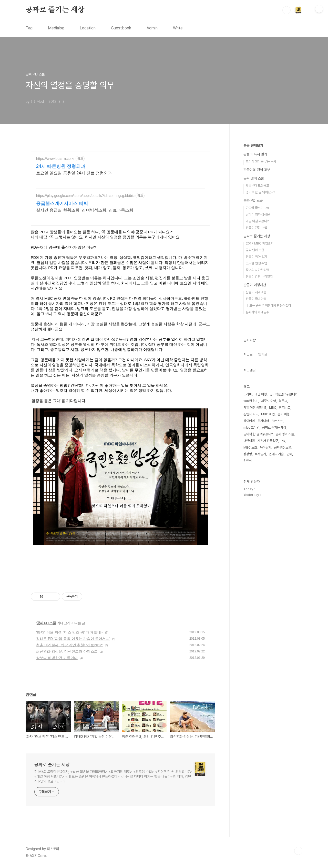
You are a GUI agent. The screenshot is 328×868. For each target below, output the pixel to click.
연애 (289, 454)
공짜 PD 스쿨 (46, 623)
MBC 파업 (268, 414)
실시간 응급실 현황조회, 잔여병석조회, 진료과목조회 (85, 210)
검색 (286, 10)
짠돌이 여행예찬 (255, 285)
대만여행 (249, 441)
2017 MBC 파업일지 (260, 243)
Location (88, 28)
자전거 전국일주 (268, 441)
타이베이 (249, 421)
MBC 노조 (250, 447)
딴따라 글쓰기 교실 (258, 208)
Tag (29, 28)
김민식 (248, 461)
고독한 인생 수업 (256, 263)
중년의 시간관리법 (257, 270)
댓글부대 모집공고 (257, 186)
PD (283, 441)
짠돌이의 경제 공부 (257, 170)
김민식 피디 (251, 414)
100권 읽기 (251, 401)
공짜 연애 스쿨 (255, 250)
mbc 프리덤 (251, 427)
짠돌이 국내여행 (256, 299)
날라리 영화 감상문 (258, 214)
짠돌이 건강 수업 (256, 228)
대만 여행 (261, 394)
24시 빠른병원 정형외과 (61, 166)
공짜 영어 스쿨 (254, 178)
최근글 (248, 354)
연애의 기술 (276, 454)
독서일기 (260, 454)
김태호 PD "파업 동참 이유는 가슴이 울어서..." (73, 639)
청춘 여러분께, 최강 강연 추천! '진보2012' (69, 645)
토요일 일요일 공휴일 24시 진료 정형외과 (74, 173)
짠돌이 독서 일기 (255, 154)
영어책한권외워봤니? (283, 394)
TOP (298, 851)
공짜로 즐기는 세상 (55, 10)
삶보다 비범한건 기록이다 (57, 658)
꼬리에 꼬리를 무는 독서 (261, 162)
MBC (273, 408)
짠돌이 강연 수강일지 (259, 277)
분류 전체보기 (253, 146)
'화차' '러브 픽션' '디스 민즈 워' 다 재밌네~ (70, 632)
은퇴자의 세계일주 (257, 312)
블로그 (283, 401)
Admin (152, 28)
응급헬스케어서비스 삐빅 (62, 203)
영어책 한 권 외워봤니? (260, 192)
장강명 (248, 454)
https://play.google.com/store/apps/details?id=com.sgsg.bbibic (85, 196)
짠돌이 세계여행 (256, 292)
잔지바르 (285, 408)
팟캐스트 (277, 421)
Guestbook (121, 28)
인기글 (263, 354)
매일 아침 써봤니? (257, 221)
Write (178, 28)
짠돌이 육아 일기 (256, 257)
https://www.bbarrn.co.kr (55, 159)
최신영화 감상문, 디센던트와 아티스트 (67, 651)
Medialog (56, 28)
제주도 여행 (269, 401)
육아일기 (265, 447)
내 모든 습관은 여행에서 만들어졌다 (268, 305)
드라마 (248, 394)
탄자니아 (263, 421)
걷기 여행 (284, 414)
